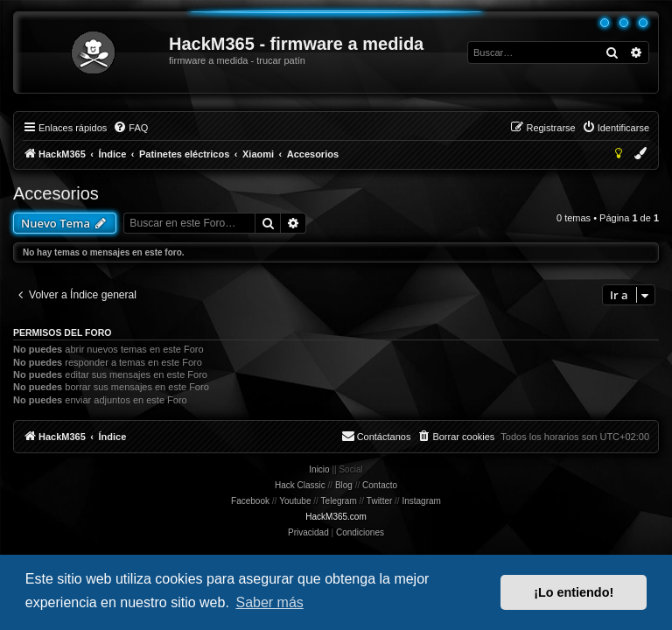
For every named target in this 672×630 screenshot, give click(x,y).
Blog (344, 485)
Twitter (379, 501)
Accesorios (56, 193)
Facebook (250, 501)
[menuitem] (130, 128)
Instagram (421, 501)
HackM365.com (336, 517)
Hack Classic (300, 485)
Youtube (295, 501)
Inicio (319, 469)
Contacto (380, 485)
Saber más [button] (269, 602)
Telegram (339, 501)
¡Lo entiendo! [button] (574, 592)
